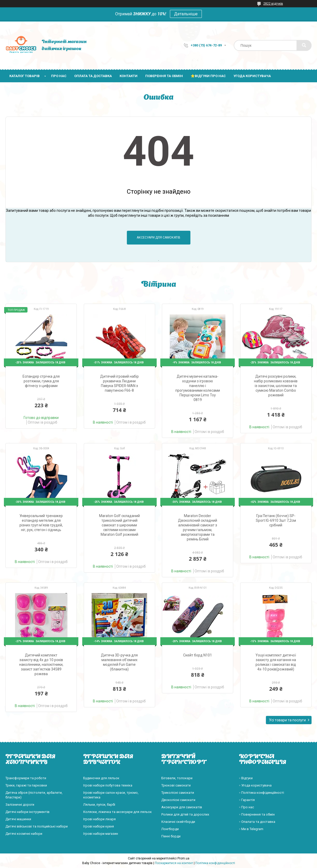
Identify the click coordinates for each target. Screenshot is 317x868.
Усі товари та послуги (287, 720)
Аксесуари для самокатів (158, 238)
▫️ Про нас (247, 807)
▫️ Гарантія (247, 800)
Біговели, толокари (177, 778)
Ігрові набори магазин (101, 834)
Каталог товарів (25, 76)
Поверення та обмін (164, 76)
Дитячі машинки (18, 819)
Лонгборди (170, 829)
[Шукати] (304, 45)
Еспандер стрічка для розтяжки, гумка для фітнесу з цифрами (41, 381)
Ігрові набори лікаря (99, 819)
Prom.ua (183, 858)
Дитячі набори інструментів (27, 812)
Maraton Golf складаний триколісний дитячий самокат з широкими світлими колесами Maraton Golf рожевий (119, 525)
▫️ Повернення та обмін (257, 814)
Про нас (59, 76)
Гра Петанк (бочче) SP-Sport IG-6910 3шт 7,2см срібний (276, 520)
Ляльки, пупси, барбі (99, 805)
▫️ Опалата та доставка (257, 822)
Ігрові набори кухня (99, 826)
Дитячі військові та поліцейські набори (37, 826)
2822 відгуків (273, 4)
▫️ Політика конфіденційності (262, 793)
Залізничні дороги (20, 805)
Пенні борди (171, 836)
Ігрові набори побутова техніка (108, 785)
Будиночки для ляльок (101, 778)
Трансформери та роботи (26, 778)
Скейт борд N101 (198, 655)
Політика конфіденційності (215, 863)
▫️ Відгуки (246, 778)
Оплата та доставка (93, 76)
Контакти (129, 76)
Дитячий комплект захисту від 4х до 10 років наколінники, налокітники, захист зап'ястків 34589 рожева (41, 664)
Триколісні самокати (178, 793)
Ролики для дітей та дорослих (185, 814)
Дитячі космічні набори (24, 834)
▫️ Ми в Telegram (251, 829)
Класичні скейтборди (178, 822)
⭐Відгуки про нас (208, 76)
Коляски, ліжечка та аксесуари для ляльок (118, 812)
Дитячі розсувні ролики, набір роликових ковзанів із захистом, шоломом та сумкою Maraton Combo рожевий (276, 386)
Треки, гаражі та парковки (26, 785)
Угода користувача (252, 76)
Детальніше (186, 14)
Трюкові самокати (176, 785)
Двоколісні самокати (178, 800)
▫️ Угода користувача (255, 785)
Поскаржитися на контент (174, 863)
